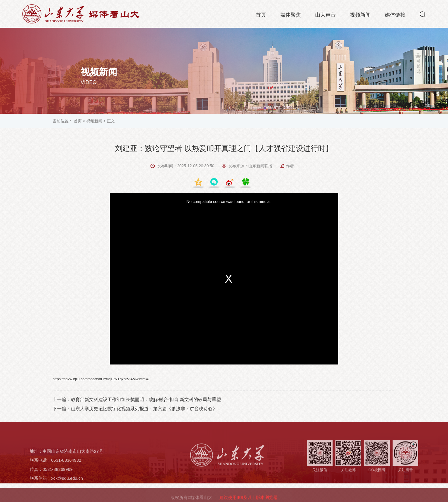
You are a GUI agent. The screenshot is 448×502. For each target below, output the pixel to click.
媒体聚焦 (291, 16)
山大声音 (325, 16)
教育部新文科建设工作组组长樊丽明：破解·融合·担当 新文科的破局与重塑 (146, 400)
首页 (261, 16)
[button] (423, 15)
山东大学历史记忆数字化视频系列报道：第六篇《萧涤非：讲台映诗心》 (144, 409)
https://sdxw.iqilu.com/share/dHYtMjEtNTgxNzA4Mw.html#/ (101, 379)
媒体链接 (395, 16)
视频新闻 (360, 16)
